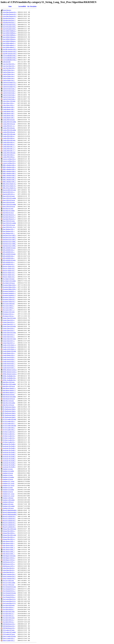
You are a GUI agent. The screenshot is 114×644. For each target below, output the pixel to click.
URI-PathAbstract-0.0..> (9, 624)
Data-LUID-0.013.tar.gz (9, 200)
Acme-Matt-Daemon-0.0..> (10, 12)
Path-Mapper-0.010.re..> (9, 558)
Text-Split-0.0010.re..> (9, 607)
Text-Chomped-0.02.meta (9, 593)
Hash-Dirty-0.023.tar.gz (9, 386)
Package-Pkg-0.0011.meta (9, 535)
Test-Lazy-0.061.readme (9, 583)
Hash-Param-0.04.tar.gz (9, 399)
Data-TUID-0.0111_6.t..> (9, 227)
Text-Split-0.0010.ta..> (9, 609)
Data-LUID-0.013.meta (9, 196)
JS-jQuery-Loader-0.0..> (9, 432)
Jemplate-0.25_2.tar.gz (9, 496)
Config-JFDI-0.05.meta (9, 120)
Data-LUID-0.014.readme (9, 204)
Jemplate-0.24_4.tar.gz (9, 485)
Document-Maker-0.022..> (10, 285)
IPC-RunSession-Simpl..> (9, 407)
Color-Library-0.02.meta (9, 101)
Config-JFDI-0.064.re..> (9, 155)
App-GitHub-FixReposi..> (9, 37)
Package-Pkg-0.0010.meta (9, 529)
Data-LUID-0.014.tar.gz (9, 206)
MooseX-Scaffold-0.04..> (9, 516)
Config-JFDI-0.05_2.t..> (9, 126)
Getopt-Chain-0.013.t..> (9, 322)
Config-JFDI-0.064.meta (9, 153)
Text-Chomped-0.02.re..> (9, 595)
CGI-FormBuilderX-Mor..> (10, 56)
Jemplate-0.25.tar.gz (8, 492)
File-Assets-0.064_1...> (9, 310)
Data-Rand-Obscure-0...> (9, 215)
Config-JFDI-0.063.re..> (9, 142)
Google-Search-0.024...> (9, 357)
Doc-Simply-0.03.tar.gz (9, 283)
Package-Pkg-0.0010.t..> (9, 533)
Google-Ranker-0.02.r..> (9, 353)
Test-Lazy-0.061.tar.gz (8, 585)
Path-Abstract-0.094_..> (9, 547)
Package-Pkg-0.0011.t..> (9, 539)
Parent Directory (7, 10)
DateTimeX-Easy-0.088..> (9, 242)
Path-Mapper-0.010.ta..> (9, 560)
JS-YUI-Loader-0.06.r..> (9, 428)
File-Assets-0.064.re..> (9, 306)
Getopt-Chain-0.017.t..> (9, 343)
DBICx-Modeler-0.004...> (9, 171)
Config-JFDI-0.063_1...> (9, 147)
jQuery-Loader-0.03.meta (9, 636)
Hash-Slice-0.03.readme (9, 403)
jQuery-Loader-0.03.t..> (9, 640)
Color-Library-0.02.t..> (9, 105)
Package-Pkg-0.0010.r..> (9, 531)
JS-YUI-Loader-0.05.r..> (9, 421)
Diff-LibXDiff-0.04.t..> (9, 258)
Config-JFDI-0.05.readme (9, 122)
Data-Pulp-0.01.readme (9, 211)
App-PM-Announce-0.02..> (10, 49)
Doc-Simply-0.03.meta (9, 279)
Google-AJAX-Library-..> (9, 345)
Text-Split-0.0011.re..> (9, 614)
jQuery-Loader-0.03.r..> (9, 638)
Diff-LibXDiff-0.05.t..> (9, 264)
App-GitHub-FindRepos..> (10, 31)
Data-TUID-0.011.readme (9, 223)
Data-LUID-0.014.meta (9, 202)
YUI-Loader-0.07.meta (9, 630)
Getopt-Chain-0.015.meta (9, 333)
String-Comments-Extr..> (9, 574)
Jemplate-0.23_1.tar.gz (9, 481)
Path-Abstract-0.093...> (9, 541)
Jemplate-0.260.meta (8, 498)
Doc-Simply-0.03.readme (9, 281)
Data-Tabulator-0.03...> (9, 229)
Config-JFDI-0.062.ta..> (9, 138)
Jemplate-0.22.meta (8, 469)
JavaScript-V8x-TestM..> (9, 444)
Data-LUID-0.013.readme (9, 198)
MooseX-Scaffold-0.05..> (9, 523)
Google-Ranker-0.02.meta (9, 351)
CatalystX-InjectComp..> (9, 89)
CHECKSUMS (7, 62)
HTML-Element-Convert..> (10, 370)
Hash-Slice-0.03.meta (8, 401)
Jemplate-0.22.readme (8, 471)
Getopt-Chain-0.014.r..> (9, 328)
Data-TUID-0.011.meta (9, 221)
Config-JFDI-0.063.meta (9, 140)
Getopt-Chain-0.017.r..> (9, 341)
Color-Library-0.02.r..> (9, 103)
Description (33, 6)
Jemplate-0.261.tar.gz (8, 508)
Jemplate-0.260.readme (9, 500)
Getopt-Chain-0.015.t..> (9, 337)
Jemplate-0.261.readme (9, 506)
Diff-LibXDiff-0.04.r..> (9, 256)
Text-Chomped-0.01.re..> (9, 589)
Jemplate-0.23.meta (8, 475)
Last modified (22, 6)
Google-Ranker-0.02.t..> (9, 355)
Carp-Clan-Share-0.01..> (9, 64)
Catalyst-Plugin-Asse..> (9, 70)
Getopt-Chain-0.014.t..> (9, 330)
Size (28, 6)
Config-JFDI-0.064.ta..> (9, 157)
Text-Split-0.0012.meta (9, 618)
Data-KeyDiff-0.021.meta (9, 190)
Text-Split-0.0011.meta (9, 612)
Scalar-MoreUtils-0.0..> (9, 568)
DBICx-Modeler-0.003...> (9, 165)
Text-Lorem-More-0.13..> (9, 599)
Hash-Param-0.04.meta (9, 395)
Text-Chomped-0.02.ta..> (9, 597)
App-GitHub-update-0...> (9, 43)
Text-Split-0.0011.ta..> (9, 616)
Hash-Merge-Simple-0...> (9, 388)
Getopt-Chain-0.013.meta (9, 318)
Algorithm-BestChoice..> (9, 18)
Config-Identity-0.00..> (9, 107)
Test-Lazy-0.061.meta (8, 581)
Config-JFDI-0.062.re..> (9, 136)
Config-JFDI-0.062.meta (9, 134)
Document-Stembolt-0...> (9, 291)
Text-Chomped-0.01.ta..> (9, 591)
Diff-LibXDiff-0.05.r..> (9, 262)
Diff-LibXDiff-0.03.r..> (9, 250)
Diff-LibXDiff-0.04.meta (9, 254)
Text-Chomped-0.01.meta (9, 587)
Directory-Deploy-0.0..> (9, 266)
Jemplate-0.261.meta (8, 504)
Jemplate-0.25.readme (8, 490)
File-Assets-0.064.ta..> (9, 308)
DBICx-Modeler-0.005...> (9, 178)
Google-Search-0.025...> (9, 364)
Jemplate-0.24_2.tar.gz (9, 483)
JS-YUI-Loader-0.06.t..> (9, 430)
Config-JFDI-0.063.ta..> (9, 144)
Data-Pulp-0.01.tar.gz (8, 213)
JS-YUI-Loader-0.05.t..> (9, 423)
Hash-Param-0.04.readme (9, 397)
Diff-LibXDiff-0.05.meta (9, 260)
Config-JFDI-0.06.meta (9, 128)
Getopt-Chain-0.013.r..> (9, 320)
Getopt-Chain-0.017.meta (9, 339)
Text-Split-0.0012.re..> (9, 620)
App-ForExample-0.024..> (9, 25)
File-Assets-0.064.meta (9, 304)
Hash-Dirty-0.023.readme (9, 384)
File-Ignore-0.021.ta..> (9, 316)
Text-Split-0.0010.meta (9, 605)
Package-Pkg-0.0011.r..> (9, 537)
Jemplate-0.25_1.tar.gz (9, 494)
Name (10, 6)
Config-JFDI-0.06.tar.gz (9, 132)
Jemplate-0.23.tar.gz (8, 479)
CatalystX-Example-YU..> (10, 82)
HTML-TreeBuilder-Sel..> (9, 376)
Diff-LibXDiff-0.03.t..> (9, 252)
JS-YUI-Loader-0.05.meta (9, 419)
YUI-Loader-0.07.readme (9, 632)
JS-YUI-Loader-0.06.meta (9, 426)
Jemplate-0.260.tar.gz (8, 502)
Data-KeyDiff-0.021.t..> (9, 194)
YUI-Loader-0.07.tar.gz (9, 634)
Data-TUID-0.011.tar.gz (9, 225)
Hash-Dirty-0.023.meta (9, 382)
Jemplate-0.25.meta (8, 488)
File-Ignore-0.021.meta (9, 312)
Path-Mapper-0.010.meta (9, 556)
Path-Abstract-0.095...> (9, 550)
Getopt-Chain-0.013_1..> (9, 324)
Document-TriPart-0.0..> (9, 297)
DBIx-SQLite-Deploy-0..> (9, 184)
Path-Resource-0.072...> (9, 562)
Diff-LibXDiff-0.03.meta (9, 248)
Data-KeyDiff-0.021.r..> (9, 192)
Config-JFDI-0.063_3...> (9, 151)
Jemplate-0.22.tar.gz (8, 473)
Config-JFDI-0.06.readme (9, 130)
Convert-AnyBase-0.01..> (9, 159)
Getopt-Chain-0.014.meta (9, 326)
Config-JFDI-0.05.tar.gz (9, 124)
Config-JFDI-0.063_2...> (9, 149)
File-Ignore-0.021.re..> (9, 314)
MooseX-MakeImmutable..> (10, 510)
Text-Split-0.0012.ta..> (9, 622)
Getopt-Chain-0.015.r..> (9, 335)
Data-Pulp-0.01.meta (8, 209)
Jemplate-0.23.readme (8, 477)
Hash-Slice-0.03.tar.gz (8, 405)
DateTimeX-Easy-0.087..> (9, 235)
